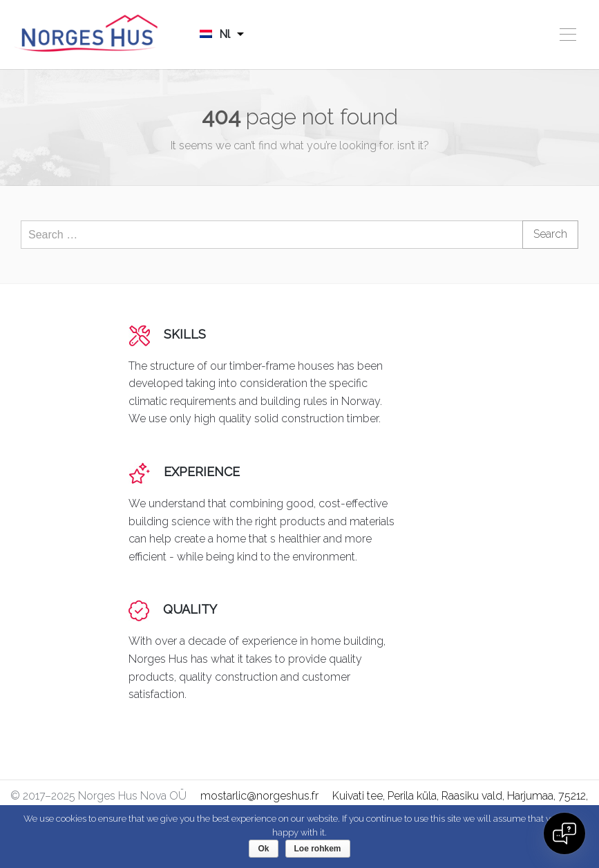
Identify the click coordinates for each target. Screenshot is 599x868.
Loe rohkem (318, 849)
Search (550, 234)
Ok (263, 849)
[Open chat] (564, 833)
